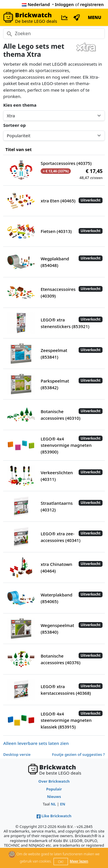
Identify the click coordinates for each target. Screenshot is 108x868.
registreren (92, 4)
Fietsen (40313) (56, 231)
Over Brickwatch (54, 781)
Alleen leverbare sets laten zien (36, 743)
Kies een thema (20, 105)
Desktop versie (17, 754)
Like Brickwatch (54, 816)
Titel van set (19, 149)
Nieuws (54, 797)
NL (53, 804)
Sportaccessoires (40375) (66, 163)
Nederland (36, 4)
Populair (54, 789)
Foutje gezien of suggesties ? (78, 754)
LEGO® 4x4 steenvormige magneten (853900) (66, 445)
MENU (95, 17)
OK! (61, 862)
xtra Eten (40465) (58, 201)
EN (62, 804)
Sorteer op (14, 125)
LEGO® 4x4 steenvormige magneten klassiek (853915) (66, 720)
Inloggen (65, 4)
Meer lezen (79, 861)
